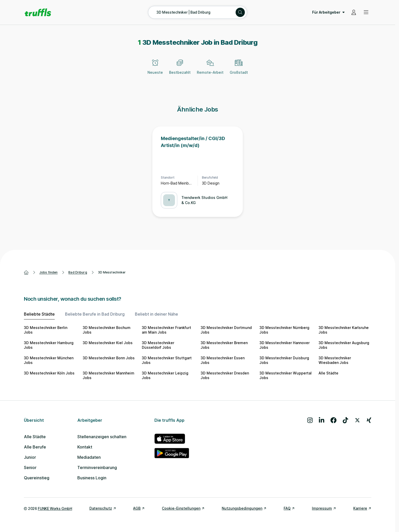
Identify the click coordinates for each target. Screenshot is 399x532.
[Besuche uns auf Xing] (369, 420)
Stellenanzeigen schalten (102, 437)
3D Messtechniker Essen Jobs (223, 360)
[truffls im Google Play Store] (172, 453)
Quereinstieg (37, 478)
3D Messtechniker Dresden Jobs (225, 375)
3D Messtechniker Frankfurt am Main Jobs (166, 330)
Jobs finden (48, 272)
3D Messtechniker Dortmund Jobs (226, 330)
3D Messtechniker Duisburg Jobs (284, 360)
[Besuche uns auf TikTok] (345, 420)
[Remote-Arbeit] (210, 70)
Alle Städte (328, 373)
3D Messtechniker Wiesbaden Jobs (335, 360)
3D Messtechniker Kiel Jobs (108, 343)
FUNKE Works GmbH (55, 508)
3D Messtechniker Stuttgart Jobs (167, 360)
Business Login (92, 478)
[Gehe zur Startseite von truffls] (38, 12)
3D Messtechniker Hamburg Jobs (49, 345)
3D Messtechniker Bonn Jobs (109, 358)
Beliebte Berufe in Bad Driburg (95, 314)
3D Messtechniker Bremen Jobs (224, 345)
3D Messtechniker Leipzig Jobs (165, 375)
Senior (30, 467)
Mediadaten (89, 457)
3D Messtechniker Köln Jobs (49, 373)
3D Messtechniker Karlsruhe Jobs (344, 330)
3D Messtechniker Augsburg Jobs (344, 345)
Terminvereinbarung (97, 467)
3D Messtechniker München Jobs (49, 360)
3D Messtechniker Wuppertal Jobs (286, 375)
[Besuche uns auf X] (357, 420)
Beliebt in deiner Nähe (156, 314)
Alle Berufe (35, 447)
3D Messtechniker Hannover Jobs (285, 345)
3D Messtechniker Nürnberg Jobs (284, 330)
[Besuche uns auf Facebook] (333, 420)
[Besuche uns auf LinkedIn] (322, 420)
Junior (30, 457)
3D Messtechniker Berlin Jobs (46, 330)
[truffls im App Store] (172, 439)
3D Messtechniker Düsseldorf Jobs (158, 345)
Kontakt (85, 447)
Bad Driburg (78, 272)
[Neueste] (155, 70)
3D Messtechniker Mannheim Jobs (109, 375)
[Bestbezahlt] (180, 70)
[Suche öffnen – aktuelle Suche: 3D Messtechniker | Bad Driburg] (198, 12)
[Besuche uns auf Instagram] (310, 420)
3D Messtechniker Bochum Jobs (107, 330)
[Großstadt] (239, 70)
